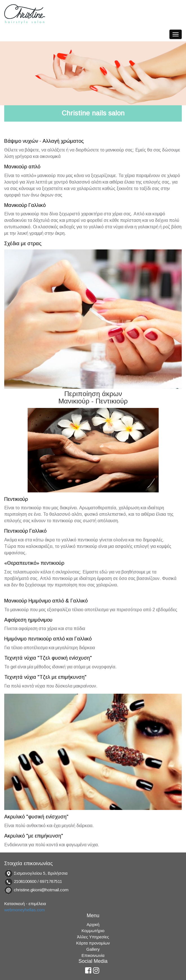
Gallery (93, 949)
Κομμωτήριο (93, 931)
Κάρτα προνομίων (93, 943)
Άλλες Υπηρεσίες (93, 937)
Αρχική (93, 924)
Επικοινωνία (93, 955)
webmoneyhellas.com (25, 910)
